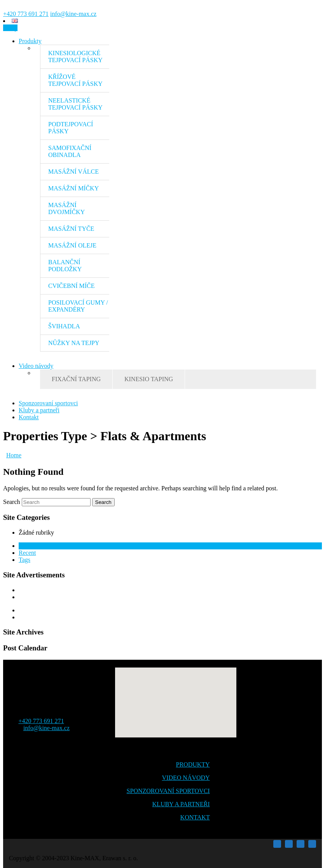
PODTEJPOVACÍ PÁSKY (71, 128)
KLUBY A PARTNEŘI (181, 804)
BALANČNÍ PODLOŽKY (65, 266)
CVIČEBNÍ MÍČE (72, 286)
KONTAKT (195, 817)
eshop (10, 28)
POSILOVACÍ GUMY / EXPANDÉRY (78, 306)
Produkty (30, 41)
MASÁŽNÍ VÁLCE (73, 172)
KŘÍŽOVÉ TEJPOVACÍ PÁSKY (75, 80)
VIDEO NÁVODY (186, 778)
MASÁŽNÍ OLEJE (72, 245)
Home (14, 455)
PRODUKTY (193, 764)
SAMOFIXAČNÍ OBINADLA (70, 151)
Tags (24, 560)
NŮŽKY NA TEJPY (74, 343)
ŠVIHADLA (64, 326)
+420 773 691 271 (26, 14)
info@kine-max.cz (73, 14)
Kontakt (29, 417)
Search (12, 502)
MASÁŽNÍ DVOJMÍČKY (66, 208)
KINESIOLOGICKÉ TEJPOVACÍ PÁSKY (75, 57)
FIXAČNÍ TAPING (76, 379)
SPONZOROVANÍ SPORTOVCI (168, 791)
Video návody (36, 366)
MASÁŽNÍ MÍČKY (73, 188)
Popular (28, 546)
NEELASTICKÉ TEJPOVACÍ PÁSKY (75, 104)
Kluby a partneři (39, 410)
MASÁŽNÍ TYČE (71, 229)
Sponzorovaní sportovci (48, 403)
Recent (27, 553)
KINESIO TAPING (149, 379)
